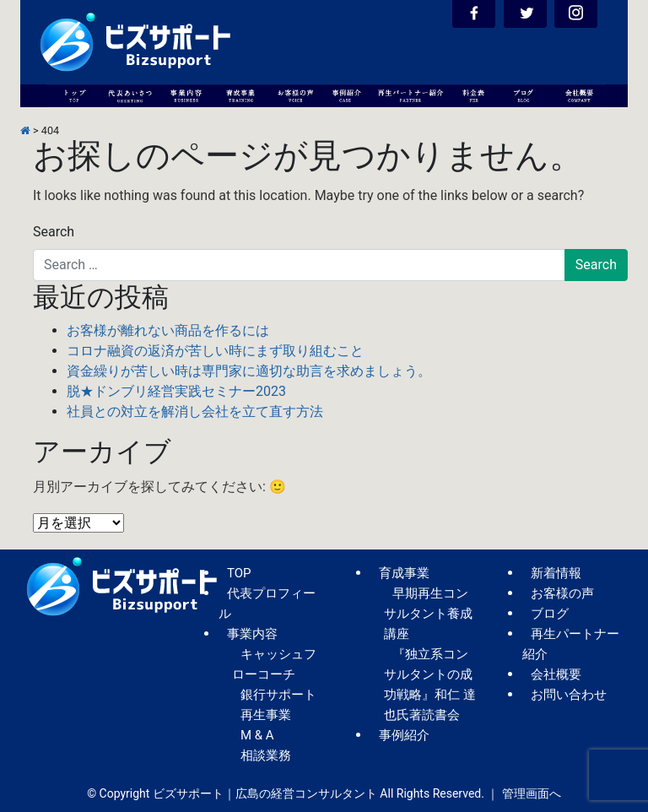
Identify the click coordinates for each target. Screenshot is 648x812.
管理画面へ (532, 793)
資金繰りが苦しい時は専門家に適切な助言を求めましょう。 (249, 371)
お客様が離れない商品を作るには (168, 330)
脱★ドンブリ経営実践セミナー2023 (176, 391)
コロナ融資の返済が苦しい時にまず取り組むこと (215, 351)
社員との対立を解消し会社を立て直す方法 (195, 411)
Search (54, 232)
